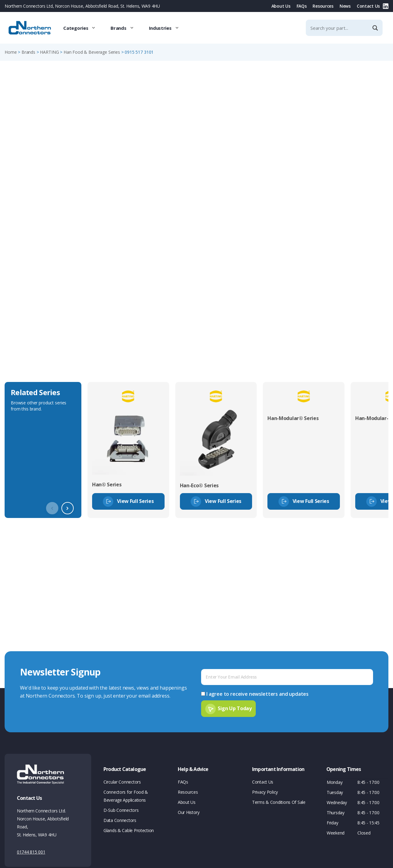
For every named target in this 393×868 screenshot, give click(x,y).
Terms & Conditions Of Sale (279, 802)
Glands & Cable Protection (129, 830)
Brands (126, 28)
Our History (189, 812)
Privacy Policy (265, 792)
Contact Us (368, 6)
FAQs (302, 6)
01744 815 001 (31, 852)
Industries (168, 28)
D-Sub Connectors (121, 810)
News (345, 6)
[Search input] (339, 28)
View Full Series (135, 501)
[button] (68, 508)
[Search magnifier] (376, 28)
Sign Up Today (235, 708)
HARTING (49, 52)
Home (11, 52)
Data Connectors (120, 820)
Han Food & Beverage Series (92, 52)
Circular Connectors (122, 782)
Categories (83, 28)
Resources (323, 6)
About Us (281, 6)
